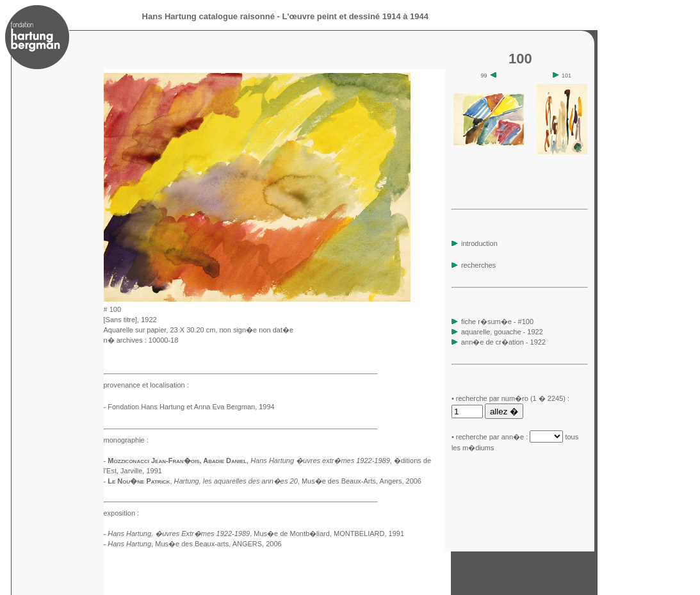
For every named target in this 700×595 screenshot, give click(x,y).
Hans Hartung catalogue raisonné (208, 16)
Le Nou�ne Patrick (139, 481)
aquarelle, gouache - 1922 (502, 332)
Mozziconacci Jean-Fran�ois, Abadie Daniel (177, 461)
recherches (474, 265)
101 (562, 76)
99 (489, 76)
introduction (475, 243)
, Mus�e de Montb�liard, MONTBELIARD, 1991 (256, 534)
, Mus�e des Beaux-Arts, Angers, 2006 (298, 481)
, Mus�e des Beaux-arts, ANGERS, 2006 (194, 544)
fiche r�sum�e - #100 (496, 322)
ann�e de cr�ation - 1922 (503, 342)
